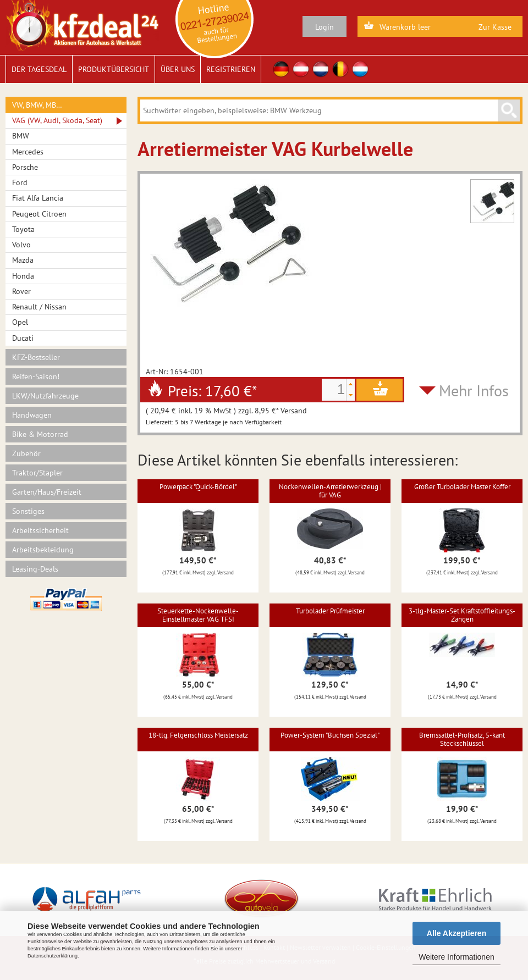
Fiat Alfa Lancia (38, 198)
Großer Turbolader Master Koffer (462, 487)
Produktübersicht (114, 69)
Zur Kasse (495, 27)
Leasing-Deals (35, 569)
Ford (20, 182)
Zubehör (26, 453)
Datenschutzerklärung (53, 956)
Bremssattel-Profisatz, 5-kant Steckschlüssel (462, 739)
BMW (21, 136)
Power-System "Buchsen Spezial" (330, 735)
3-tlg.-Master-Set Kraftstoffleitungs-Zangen (462, 615)
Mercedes (28, 152)
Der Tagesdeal (39, 69)
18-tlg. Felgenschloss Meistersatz (198, 735)
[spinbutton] (334, 390)
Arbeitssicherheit (40, 530)
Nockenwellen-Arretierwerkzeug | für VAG (330, 491)
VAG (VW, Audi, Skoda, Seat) (57, 120)
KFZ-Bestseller (36, 357)
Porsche (25, 167)
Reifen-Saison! (36, 377)
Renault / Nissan (39, 307)
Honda (23, 276)
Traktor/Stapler (37, 473)
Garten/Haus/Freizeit (47, 492)
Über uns (178, 69)
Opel (20, 322)
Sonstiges (28, 511)
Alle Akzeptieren (457, 933)
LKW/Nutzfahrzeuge (45, 396)
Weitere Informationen (456, 957)
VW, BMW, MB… (37, 105)
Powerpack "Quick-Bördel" (198, 487)
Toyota (23, 229)
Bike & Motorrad (40, 434)
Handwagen (32, 415)
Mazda (23, 260)
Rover (21, 291)
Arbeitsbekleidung (43, 550)
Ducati (23, 338)
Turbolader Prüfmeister (330, 611)
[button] (350, 384)
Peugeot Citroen (39, 214)
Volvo (21, 245)
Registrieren (231, 69)
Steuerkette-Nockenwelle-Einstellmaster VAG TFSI (198, 615)
